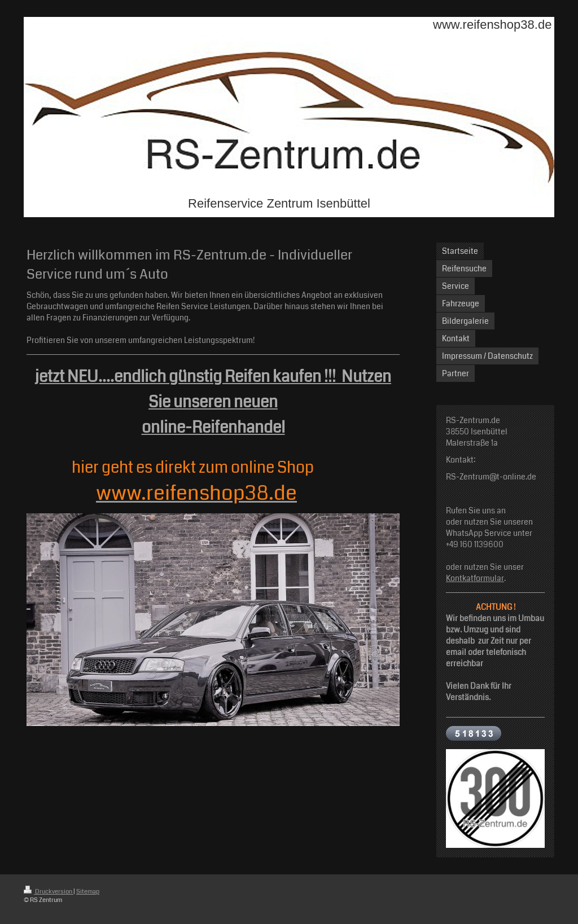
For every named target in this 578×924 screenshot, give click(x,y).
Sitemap (88, 892)
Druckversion (49, 892)
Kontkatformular (475, 578)
